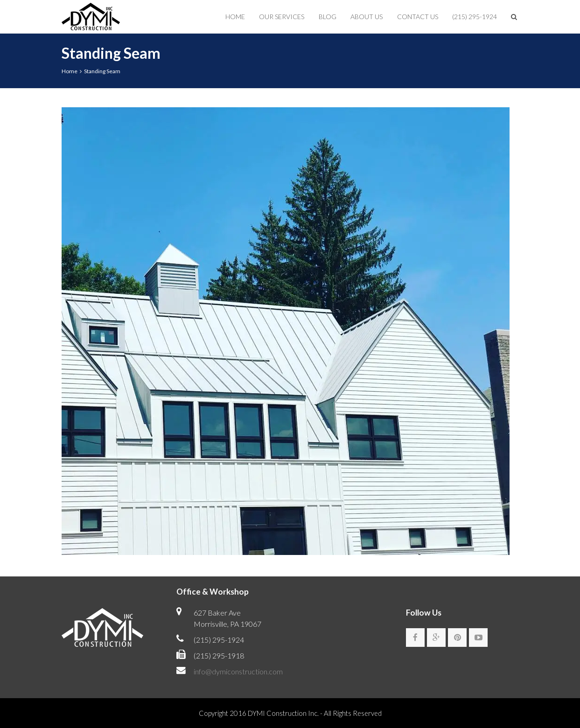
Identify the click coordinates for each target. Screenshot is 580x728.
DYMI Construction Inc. (283, 713)
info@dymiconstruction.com (238, 671)
